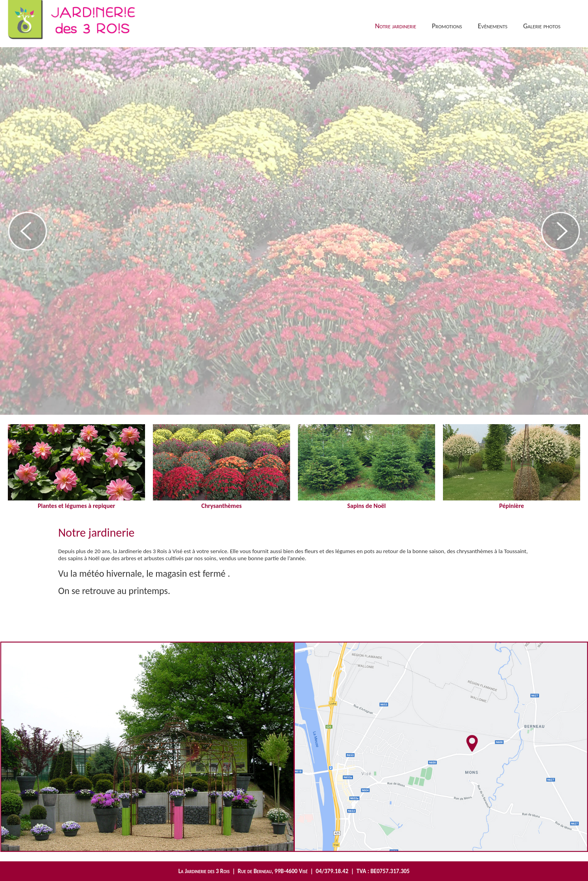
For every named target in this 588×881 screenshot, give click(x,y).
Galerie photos (542, 26)
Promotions (447, 26)
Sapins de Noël (367, 502)
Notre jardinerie (396, 26)
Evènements (493, 26)
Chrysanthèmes (221, 502)
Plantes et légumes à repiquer (76, 502)
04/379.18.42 (332, 871)
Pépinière (512, 502)
